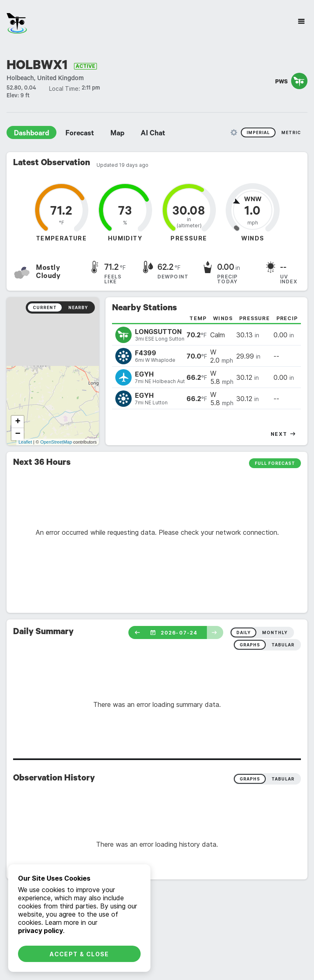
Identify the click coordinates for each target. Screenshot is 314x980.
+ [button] (18, 422)
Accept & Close (79, 954)
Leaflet (25, 442)
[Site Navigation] (301, 21)
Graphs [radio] (250, 779)
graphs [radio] (250, 645)
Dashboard (31, 134)
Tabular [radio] (283, 779)
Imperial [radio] (258, 132)
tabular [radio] (283, 645)
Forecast (80, 134)
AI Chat (153, 134)
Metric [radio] (291, 132)
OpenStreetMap (56, 442)
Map (117, 134)
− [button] (18, 434)
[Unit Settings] (234, 132)
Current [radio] (45, 307)
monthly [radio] (275, 632)
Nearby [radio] (78, 307)
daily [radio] (243, 632)
